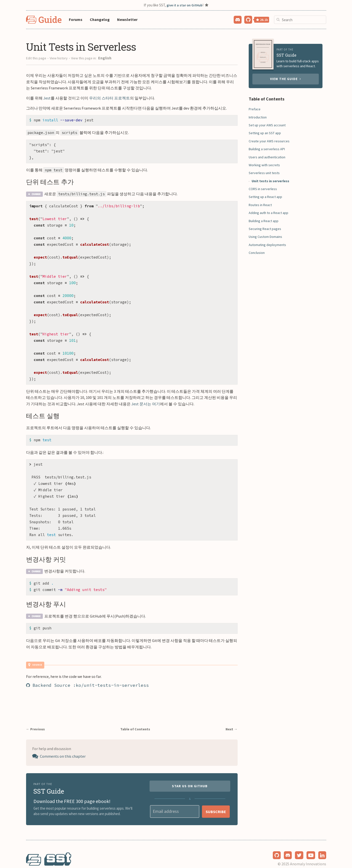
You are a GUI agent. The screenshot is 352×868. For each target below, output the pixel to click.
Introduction (258, 117)
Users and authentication (267, 157)
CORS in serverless (263, 189)
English (105, 58)
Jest (47, 98)
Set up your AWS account (267, 125)
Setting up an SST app (265, 133)
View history (59, 58)
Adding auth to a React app (268, 213)
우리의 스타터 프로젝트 (109, 98)
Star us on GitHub (190, 776)
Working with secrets (264, 165)
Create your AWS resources (269, 141)
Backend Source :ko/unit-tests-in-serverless (87, 673)
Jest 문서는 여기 (146, 396)
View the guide (286, 79)
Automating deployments (267, 245)
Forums (76, 19)
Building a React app (264, 221)
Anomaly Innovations (308, 854)
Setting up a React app (265, 197)
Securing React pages (265, 229)
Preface (255, 109)
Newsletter (127, 19)
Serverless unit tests (264, 173)
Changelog (100, 19)
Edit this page (36, 58)
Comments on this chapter (64, 745)
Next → (230, 717)
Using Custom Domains (265, 237)
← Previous (37, 717)
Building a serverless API (267, 149)
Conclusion (257, 253)
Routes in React (260, 205)
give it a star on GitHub (184, 5)
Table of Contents (136, 717)
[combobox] (300, 20)
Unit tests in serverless (270, 181)
